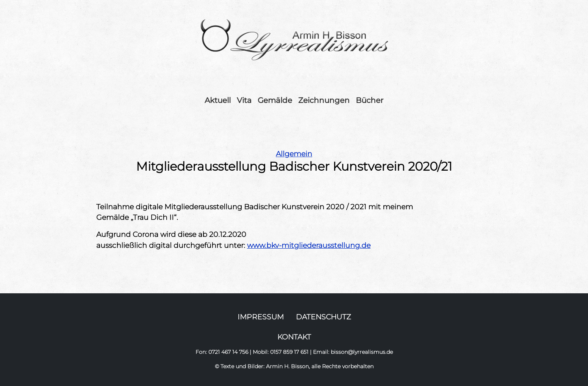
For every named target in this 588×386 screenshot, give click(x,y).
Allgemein (294, 154)
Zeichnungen (324, 100)
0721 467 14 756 (228, 352)
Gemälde (275, 100)
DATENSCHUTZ (323, 317)
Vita (244, 100)
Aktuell (218, 100)
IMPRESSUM (261, 317)
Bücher (370, 100)
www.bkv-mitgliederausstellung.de (309, 245)
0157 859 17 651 (289, 352)
